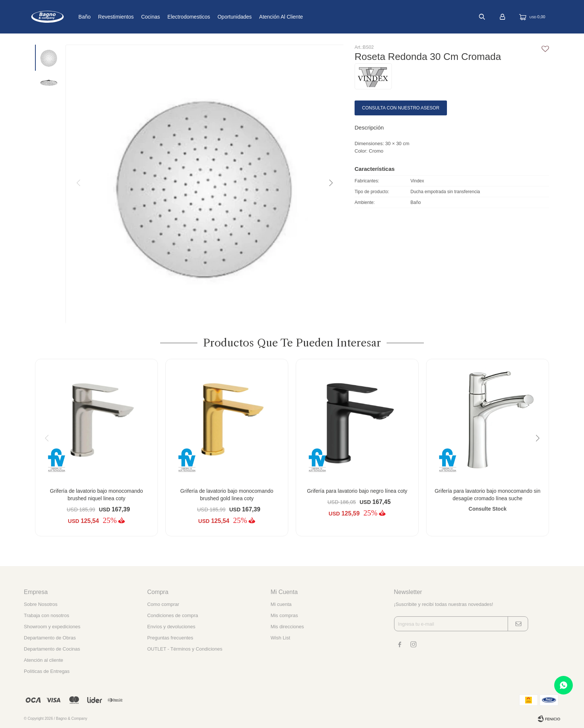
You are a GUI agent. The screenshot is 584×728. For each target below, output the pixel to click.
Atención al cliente (306, 17)
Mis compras (284, 615)
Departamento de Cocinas (52, 649)
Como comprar (163, 604)
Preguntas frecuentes (170, 638)
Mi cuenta (281, 604)
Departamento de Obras (50, 638)
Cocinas (175, 17)
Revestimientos (140, 17)
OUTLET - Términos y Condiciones (185, 649)
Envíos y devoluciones (171, 627)
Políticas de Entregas (47, 671)
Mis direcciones (287, 627)
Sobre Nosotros (41, 604)
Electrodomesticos (213, 17)
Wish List (280, 638)
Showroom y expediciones (52, 627)
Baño (109, 17)
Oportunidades (259, 17)
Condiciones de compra (173, 615)
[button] (330, 183)
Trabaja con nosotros (47, 615)
